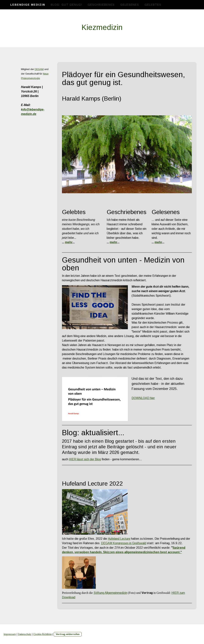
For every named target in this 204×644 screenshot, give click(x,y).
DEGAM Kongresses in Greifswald (124, 543)
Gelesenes (130, 5)
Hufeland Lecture (119, 539)
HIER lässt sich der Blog (85, 459)
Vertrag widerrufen (68, 634)
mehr (69, 242)
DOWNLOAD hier (143, 398)
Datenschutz (25, 634)
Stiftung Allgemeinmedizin (110, 593)
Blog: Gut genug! (66, 5)
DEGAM (39, 69)
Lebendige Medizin (28, 5)
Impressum (10, 634)
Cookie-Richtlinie (42, 634)
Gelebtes (153, 5)
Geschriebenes (101, 5)
